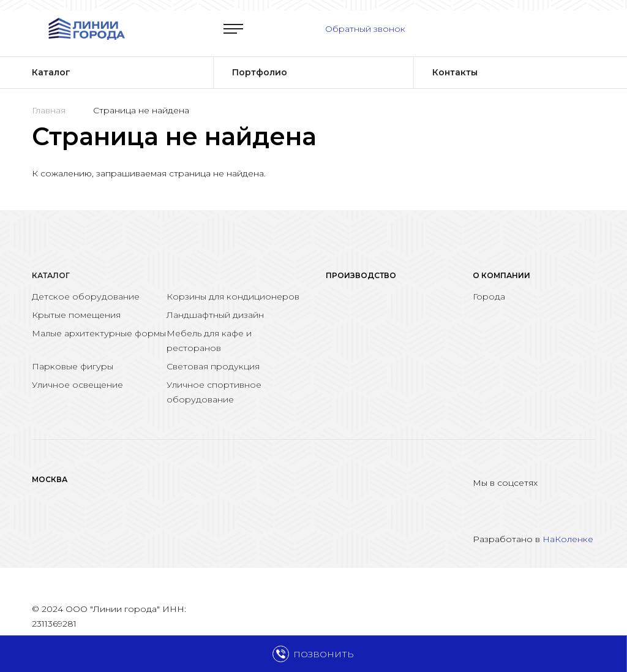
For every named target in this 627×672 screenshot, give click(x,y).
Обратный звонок (365, 29)
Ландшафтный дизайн (215, 315)
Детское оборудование (86, 296)
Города (489, 296)
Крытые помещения (76, 315)
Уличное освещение (77, 385)
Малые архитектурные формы (99, 333)
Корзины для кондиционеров (233, 296)
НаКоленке (568, 539)
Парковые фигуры (73, 366)
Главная (49, 110)
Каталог (51, 275)
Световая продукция (213, 366)
